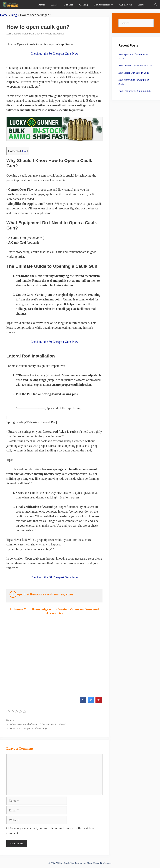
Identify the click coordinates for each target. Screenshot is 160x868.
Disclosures (106, 863)
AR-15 (54, 5)
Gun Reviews (126, 5)
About (145, 5)
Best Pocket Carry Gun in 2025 (135, 66)
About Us (91, 863)
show (24, 151)
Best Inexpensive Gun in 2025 (135, 91)
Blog (14, 15)
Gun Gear (69, 5)
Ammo (42, 5)
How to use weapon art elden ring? (29, 729)
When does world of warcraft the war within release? (38, 724)
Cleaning (83, 5)
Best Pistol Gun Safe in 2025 (134, 73)
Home (4, 15)
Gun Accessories (105, 5)
